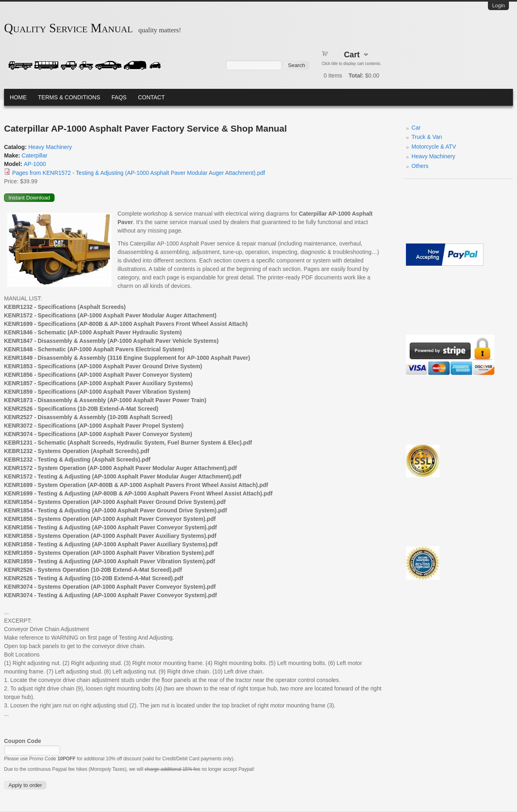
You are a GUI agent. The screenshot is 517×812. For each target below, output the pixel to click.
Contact (151, 97)
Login (498, 5)
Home (18, 97)
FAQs (119, 97)
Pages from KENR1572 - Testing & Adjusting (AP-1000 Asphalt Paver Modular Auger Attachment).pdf (139, 173)
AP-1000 (35, 164)
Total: (356, 76)
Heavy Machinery (50, 147)
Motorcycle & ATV (434, 147)
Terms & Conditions (69, 97)
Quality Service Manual (68, 28)
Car (416, 128)
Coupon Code (23, 741)
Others (420, 166)
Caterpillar (35, 155)
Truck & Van (427, 137)
